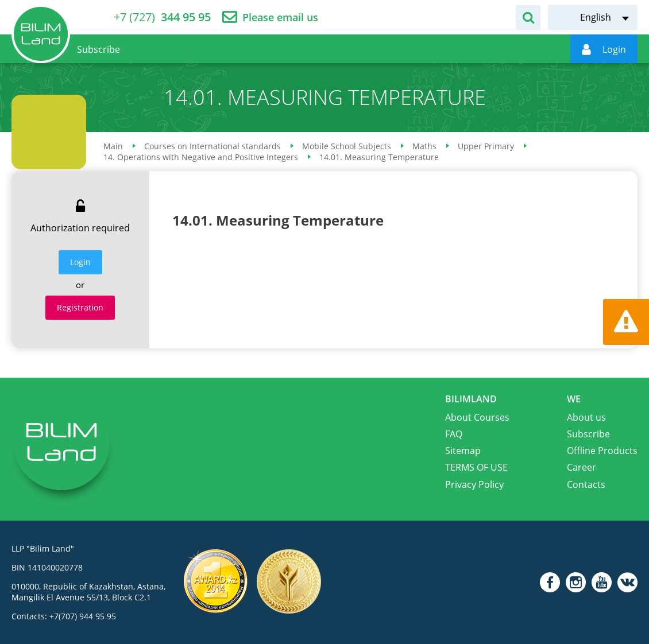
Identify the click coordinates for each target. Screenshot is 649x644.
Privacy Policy (474, 484)
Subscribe (588, 434)
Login (80, 262)
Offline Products (602, 451)
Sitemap (463, 451)
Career (582, 467)
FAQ (454, 434)
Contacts (586, 484)
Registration (80, 307)
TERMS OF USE (476, 467)
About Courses (477, 417)
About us (586, 417)
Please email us (280, 18)
